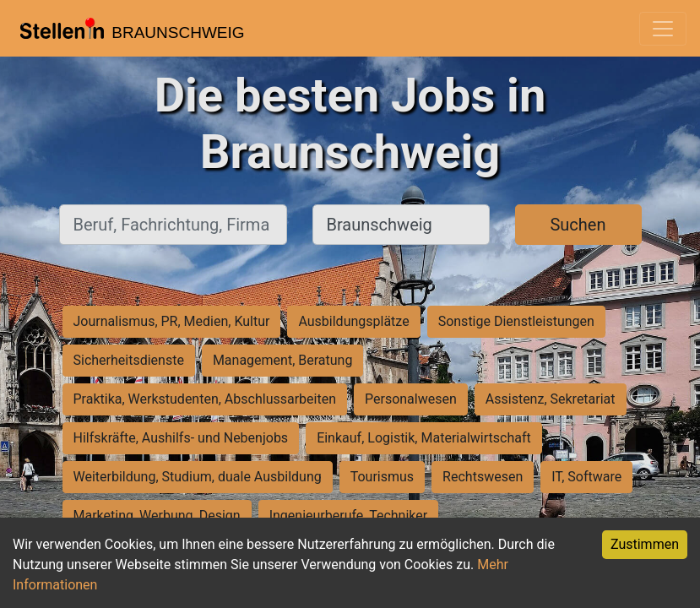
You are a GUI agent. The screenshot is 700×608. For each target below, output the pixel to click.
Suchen (578, 225)
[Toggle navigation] (663, 29)
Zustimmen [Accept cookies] (645, 544)
